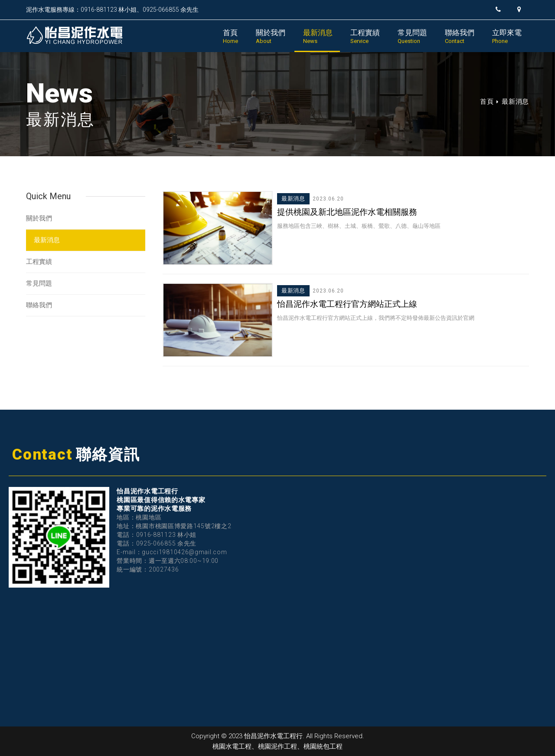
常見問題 (412, 36)
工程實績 (365, 36)
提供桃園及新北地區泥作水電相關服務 (347, 212)
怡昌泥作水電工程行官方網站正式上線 (347, 304)
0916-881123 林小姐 (109, 10)
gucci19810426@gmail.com (184, 552)
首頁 (230, 36)
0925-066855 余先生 (171, 10)
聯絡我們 (460, 36)
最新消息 (318, 36)
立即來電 (507, 36)
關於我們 (271, 36)
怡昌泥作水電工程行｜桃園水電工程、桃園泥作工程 (82, 35)
